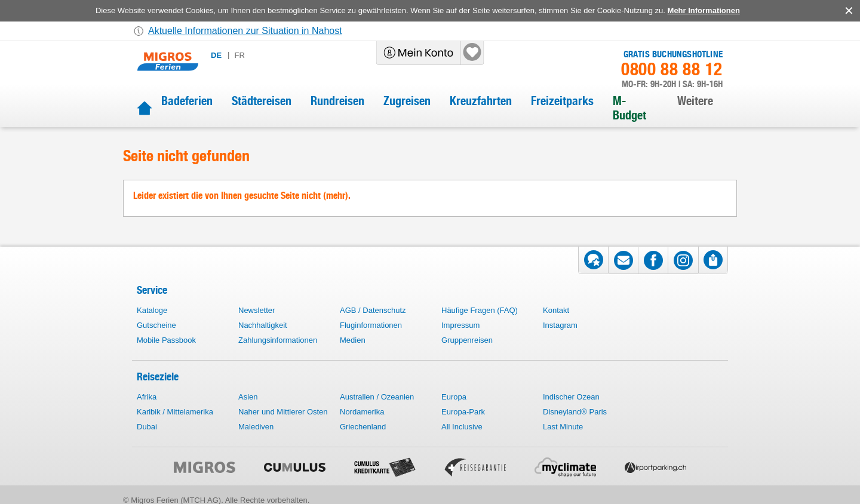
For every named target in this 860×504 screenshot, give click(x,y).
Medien (353, 340)
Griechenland (363, 427)
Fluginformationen (371, 325)
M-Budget (629, 108)
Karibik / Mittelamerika (175, 412)
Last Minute (563, 427)
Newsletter (257, 310)
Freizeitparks (562, 101)
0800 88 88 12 (672, 69)
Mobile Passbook (166, 340)
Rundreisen (337, 101)
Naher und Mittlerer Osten (283, 412)
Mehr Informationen (704, 10)
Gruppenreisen (467, 340)
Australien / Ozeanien (377, 397)
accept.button (848, 11)
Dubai (147, 427)
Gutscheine (156, 325)
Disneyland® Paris (575, 412)
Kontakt (556, 310)
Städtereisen (262, 101)
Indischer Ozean (571, 397)
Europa (454, 397)
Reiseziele (158, 377)
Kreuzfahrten (481, 101)
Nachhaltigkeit (263, 325)
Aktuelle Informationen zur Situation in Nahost (245, 31)
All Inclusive (462, 427)
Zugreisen (407, 101)
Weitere (695, 101)
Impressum (460, 325)
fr (239, 55)
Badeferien (187, 101)
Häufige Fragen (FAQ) (480, 310)
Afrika (147, 397)
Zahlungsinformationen (278, 340)
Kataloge (152, 310)
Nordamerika (362, 412)
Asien (248, 397)
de (216, 55)
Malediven (256, 427)
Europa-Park (463, 412)
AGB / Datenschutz (373, 310)
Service (152, 290)
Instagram (560, 325)
